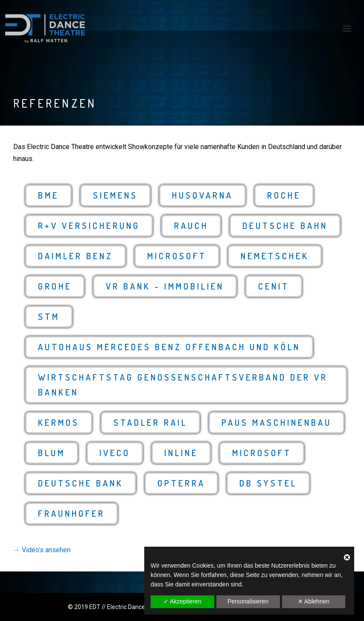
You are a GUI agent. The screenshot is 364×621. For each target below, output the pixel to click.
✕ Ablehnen (314, 601)
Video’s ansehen (46, 550)
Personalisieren (248, 601)
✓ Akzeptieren (182, 601)
